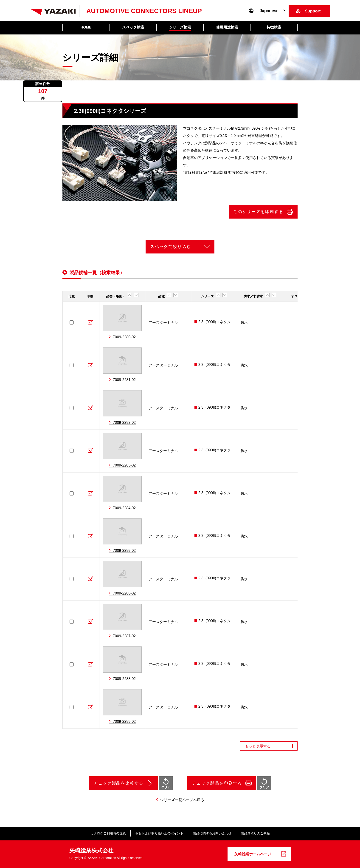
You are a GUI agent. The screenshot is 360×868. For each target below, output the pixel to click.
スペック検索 (133, 27)
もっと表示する (258, 746)
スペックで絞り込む (171, 247)
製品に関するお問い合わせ (212, 833)
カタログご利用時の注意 (108, 833)
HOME (86, 27)
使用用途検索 (227, 27)
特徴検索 (274, 27)
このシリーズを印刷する (258, 212)
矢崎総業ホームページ (253, 854)
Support (313, 11)
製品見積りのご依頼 (255, 833)
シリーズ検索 (180, 27)
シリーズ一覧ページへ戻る (182, 800)
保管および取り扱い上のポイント (159, 833)
